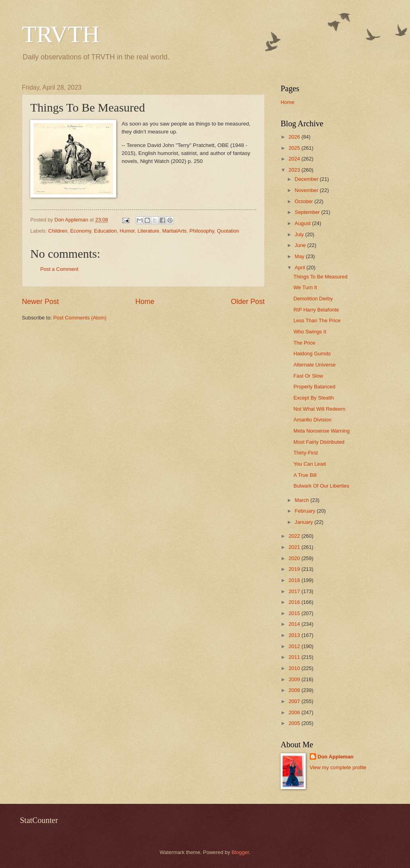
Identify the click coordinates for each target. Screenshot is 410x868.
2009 (295, 679)
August (303, 223)
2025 (295, 148)
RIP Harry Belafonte (316, 310)
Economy (81, 231)
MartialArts (174, 231)
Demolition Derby (313, 299)
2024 (295, 159)
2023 (295, 170)
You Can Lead (309, 464)
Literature (148, 231)
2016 (295, 602)
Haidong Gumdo (312, 354)
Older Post (248, 302)
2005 (295, 723)
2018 (295, 580)
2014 (295, 624)
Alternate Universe (314, 365)
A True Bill (305, 475)
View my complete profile (338, 767)
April (300, 267)
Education (105, 231)
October (304, 201)
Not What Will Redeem (319, 409)
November (307, 190)
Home (145, 302)
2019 (295, 569)
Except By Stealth (314, 398)
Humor (127, 231)
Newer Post (40, 302)
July (300, 234)
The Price (304, 343)
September (308, 212)
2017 (295, 591)
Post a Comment (59, 269)
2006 (295, 712)
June (301, 245)
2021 (295, 547)
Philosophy (202, 231)
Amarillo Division (312, 420)
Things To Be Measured (320, 277)
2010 (295, 668)
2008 (295, 690)
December (307, 179)
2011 (295, 657)
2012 (295, 646)
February (306, 511)
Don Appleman (336, 757)
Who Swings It (310, 332)
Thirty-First (306, 453)
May (300, 256)
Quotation (228, 231)
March (302, 500)
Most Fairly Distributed (319, 442)
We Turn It (305, 287)
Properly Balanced (314, 387)
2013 (295, 635)
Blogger (240, 852)
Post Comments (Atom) (80, 318)
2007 (295, 701)
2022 (295, 536)
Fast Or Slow (308, 376)
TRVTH (61, 34)
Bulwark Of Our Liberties (321, 486)
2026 (295, 137)
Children (58, 231)
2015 (295, 613)
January (304, 522)
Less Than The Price (317, 320)
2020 (295, 558)
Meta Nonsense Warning (321, 431)
